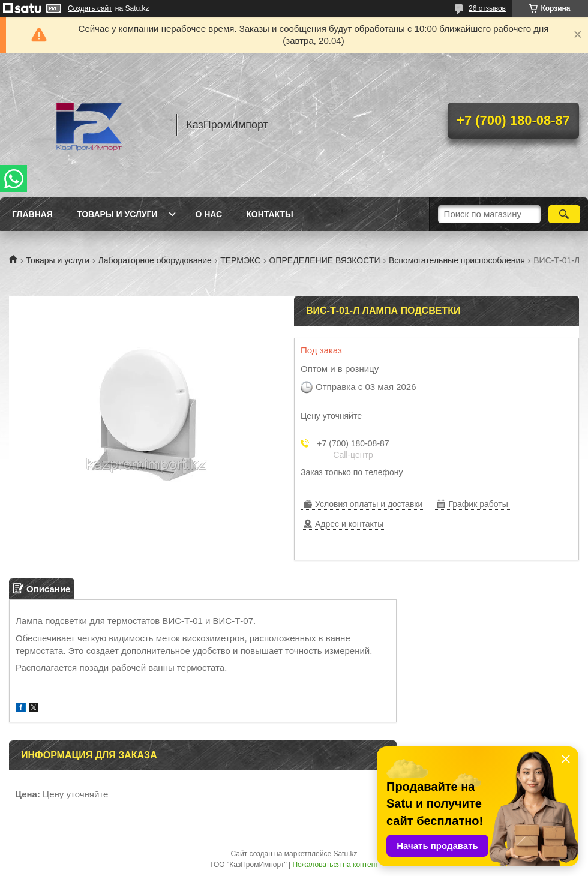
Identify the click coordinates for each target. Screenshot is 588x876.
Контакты (269, 214)
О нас (208, 214)
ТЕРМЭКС (240, 260)
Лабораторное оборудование (155, 260)
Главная (32, 214)
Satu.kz (345, 854)
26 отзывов (487, 8)
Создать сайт (90, 8)
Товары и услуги (117, 214)
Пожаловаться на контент (335, 865)
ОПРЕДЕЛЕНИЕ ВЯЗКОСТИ (325, 260)
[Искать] (564, 214)
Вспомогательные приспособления (457, 260)
